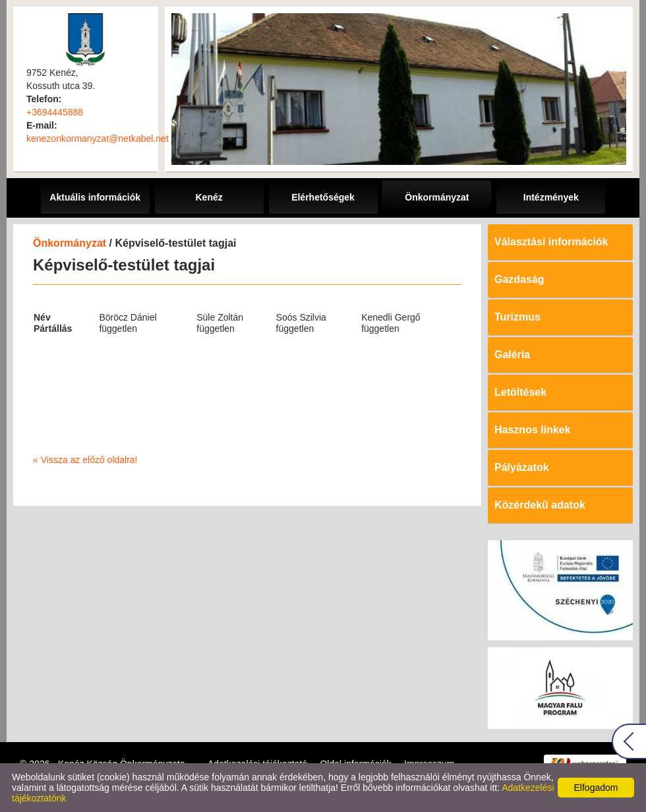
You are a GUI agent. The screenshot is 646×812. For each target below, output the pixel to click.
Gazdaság (519, 279)
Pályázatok (522, 467)
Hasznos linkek (533, 430)
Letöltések (520, 392)
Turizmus (517, 317)
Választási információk (551, 242)
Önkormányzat (70, 243)
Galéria (512, 355)
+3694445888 (55, 112)
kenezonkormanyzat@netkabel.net (98, 139)
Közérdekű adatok (540, 505)
